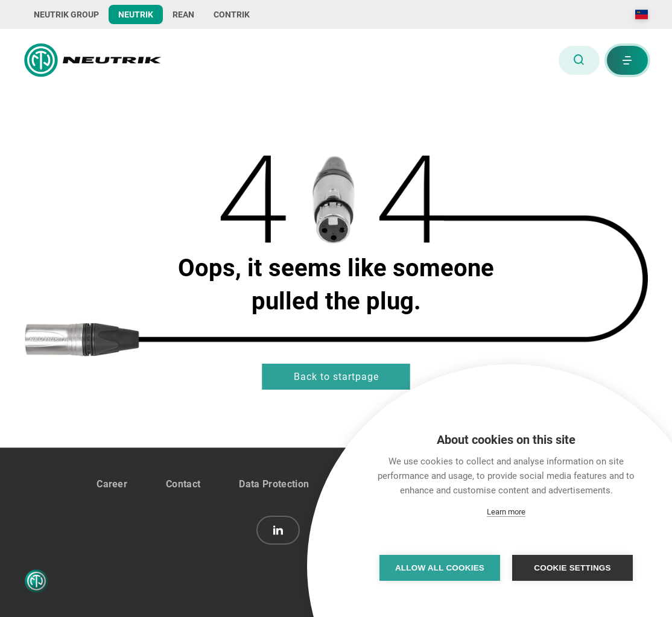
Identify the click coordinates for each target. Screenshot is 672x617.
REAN (183, 14)
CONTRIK (232, 14)
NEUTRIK (136, 14)
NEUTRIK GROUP (66, 14)
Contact (183, 484)
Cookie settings (572, 568)
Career (112, 484)
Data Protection (274, 484)
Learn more (506, 512)
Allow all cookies (440, 568)
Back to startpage (336, 377)
